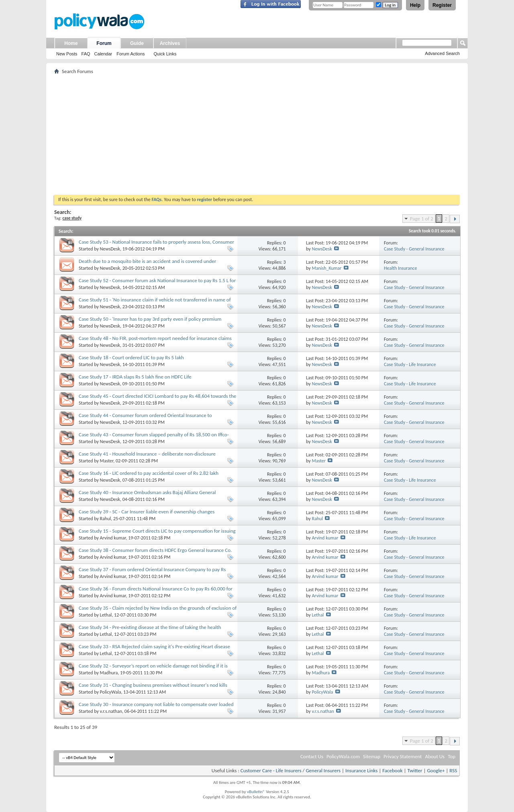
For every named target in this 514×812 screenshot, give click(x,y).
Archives (170, 43)
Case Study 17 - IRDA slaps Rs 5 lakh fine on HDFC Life (135, 377)
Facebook (392, 770)
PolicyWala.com (343, 756)
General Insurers (323, 770)
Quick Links (165, 54)
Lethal (106, 615)
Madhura (109, 673)
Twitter (415, 770)
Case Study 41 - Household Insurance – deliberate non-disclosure (147, 454)
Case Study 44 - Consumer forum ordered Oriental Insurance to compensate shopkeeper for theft (145, 418)
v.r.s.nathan (111, 711)
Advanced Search (442, 53)
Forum (104, 43)
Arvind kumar (113, 538)
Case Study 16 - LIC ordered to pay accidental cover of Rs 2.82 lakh (149, 473)
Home (71, 43)
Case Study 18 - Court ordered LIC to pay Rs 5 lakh (131, 357)
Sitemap (372, 756)
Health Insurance (400, 268)
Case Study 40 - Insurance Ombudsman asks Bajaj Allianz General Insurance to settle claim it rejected (147, 496)
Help (415, 5)
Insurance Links (361, 770)
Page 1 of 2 (422, 219)
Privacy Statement (403, 756)
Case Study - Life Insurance (410, 364)
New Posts (67, 54)
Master (107, 461)
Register (442, 5)
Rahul (106, 519)
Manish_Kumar (326, 268)
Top (452, 756)
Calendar (103, 54)
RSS (453, 770)
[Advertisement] (257, 134)
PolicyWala (111, 692)
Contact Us (312, 756)
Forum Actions (131, 54)
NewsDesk (110, 249)
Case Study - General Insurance (414, 249)
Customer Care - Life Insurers (271, 770)
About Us (435, 756)
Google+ (436, 770)
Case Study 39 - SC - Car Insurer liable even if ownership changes (147, 512)
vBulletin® (256, 792)
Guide (137, 43)
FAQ (86, 54)
